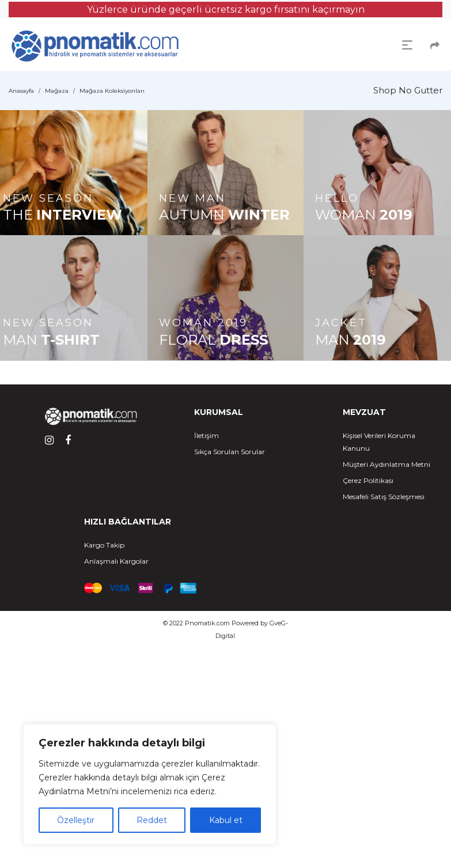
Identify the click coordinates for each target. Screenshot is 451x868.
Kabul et (226, 820)
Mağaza (57, 91)
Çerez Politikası (368, 480)
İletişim (206, 435)
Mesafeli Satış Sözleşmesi (384, 497)
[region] (150, 784)
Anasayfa (21, 91)
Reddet (152, 820)
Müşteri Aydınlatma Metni (386, 464)
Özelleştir (76, 820)
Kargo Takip (104, 545)
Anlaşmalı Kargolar (116, 561)
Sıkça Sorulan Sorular (230, 452)
